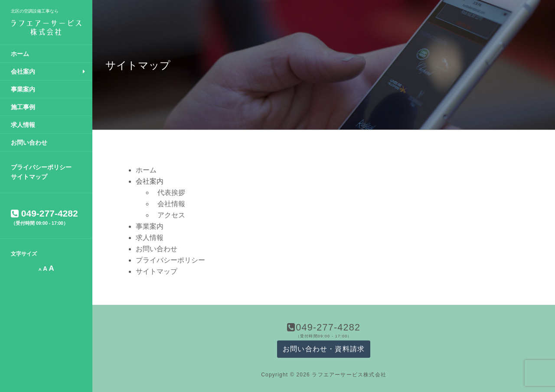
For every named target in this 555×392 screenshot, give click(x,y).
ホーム (20, 54)
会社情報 (171, 204)
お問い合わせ (29, 143)
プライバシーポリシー (41, 167)
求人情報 (23, 125)
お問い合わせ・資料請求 (324, 349)
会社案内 (23, 71)
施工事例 (23, 107)
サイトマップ (29, 177)
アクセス (171, 215)
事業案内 (23, 89)
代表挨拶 (171, 193)
